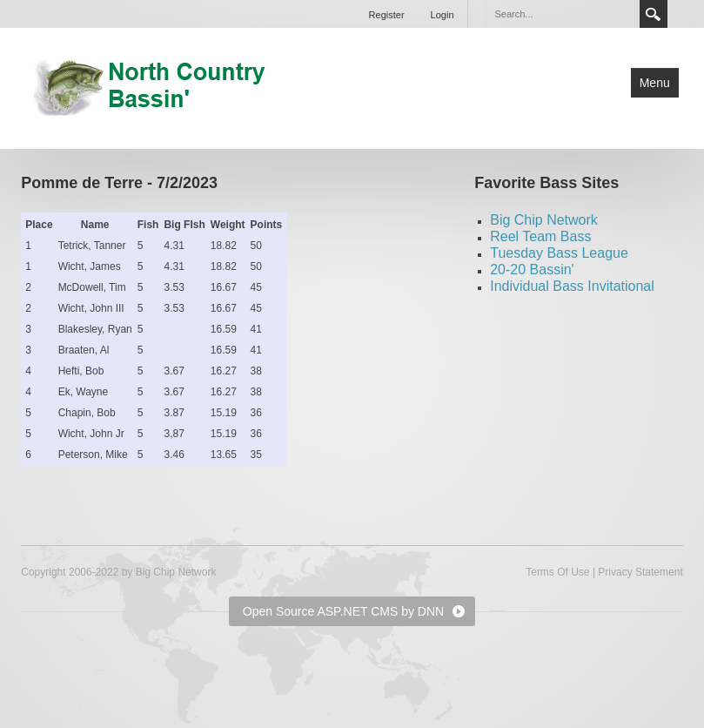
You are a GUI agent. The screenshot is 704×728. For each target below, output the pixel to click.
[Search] (562, 14)
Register (387, 15)
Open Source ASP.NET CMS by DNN (343, 611)
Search (654, 14)
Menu (655, 83)
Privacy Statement (640, 572)
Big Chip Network (544, 220)
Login (443, 15)
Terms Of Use (557, 572)
